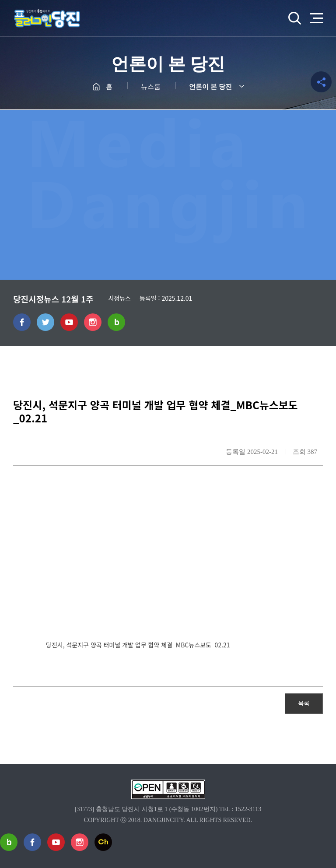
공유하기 (321, 82)
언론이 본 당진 (210, 87)
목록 (304, 703)
